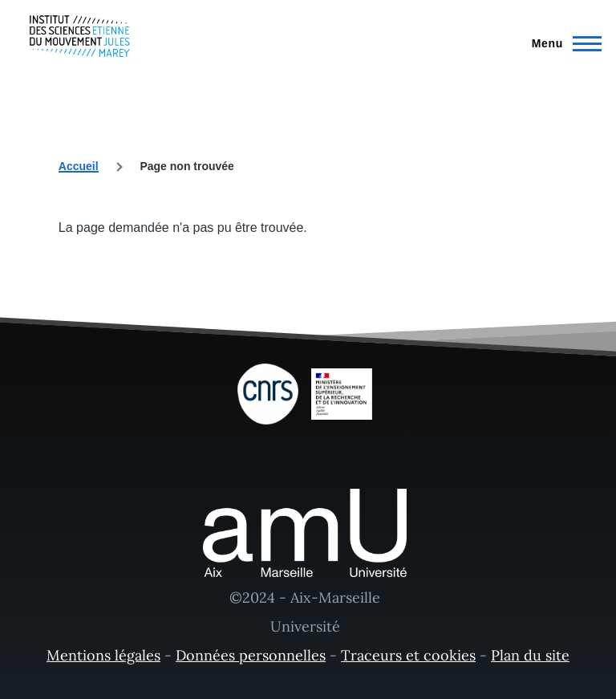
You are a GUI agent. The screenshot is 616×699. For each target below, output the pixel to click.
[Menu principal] (562, 43)
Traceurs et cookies (408, 655)
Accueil (79, 166)
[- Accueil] (80, 36)
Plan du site (530, 655)
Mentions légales (103, 655)
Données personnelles (251, 655)
